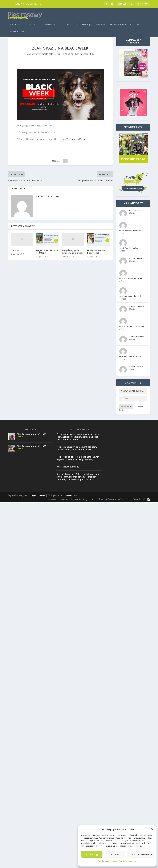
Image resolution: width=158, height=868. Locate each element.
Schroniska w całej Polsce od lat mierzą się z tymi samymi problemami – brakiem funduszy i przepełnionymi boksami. (78, 484)
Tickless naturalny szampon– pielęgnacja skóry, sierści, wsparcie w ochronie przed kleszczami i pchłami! (78, 444)
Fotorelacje (84, 21)
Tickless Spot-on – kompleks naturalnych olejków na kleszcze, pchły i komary (78, 466)
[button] (152, 829)
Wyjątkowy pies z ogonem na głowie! (72, 259)
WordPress (72, 503)
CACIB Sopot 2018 (32, 4)
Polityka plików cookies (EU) (110, 507)
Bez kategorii (82, 61)
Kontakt (136, 21)
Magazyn (16, 21)
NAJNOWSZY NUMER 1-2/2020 (47, 259)
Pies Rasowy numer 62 (68, 474)
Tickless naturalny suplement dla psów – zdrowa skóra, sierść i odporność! (78, 456)
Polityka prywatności (127, 861)
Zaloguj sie (126, 414)
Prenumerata (118, 21)
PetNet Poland (133, 507)
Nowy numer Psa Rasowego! (96, 259)
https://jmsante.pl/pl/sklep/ (73, 147)
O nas (66, 21)
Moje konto (89, 507)
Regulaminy (17, 28)
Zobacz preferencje (140, 854)
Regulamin (76, 507)
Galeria (15, 258)
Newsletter (54, 507)
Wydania (50, 21)
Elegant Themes (38, 503)
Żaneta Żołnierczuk (51, 61)
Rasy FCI (33, 21)
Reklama (100, 21)
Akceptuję (92, 854)
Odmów (115, 854)
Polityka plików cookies (107, 861)
